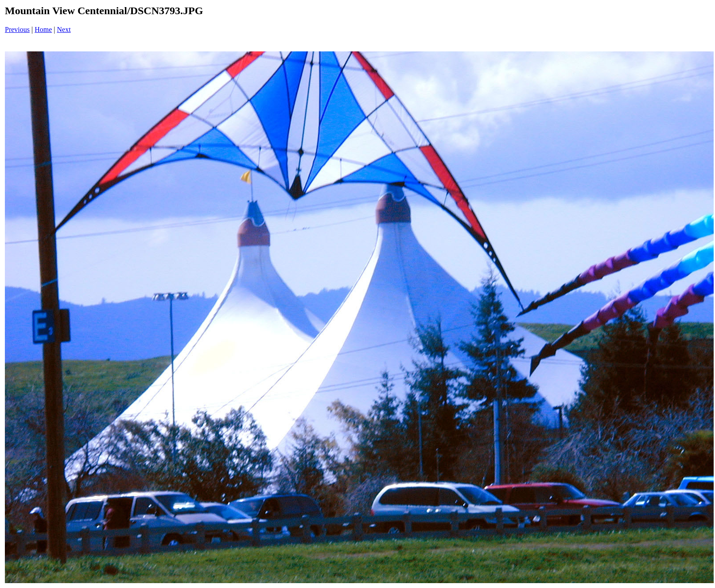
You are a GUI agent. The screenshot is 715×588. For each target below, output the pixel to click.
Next (64, 29)
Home (43, 29)
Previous (17, 29)
